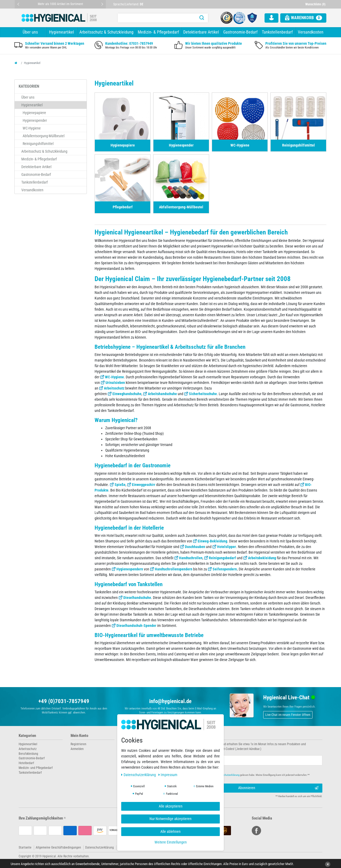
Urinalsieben (115, 383)
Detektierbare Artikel (201, 32)
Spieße (120, 485)
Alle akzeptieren (171, 806)
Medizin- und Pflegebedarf (36, 768)
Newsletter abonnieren (192, 736)
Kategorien (27, 736)
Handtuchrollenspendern (174, 569)
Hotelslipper (227, 547)
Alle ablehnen (170, 832)
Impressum (168, 775)
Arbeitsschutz (114, 388)
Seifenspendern (225, 569)
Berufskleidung (28, 754)
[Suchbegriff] (156, 18)
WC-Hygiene (114, 377)
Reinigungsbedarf (222, 558)
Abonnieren (278, 788)
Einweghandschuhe (127, 394)
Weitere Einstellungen (171, 842)
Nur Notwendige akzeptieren (170, 819)
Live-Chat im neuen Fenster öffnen (288, 715)
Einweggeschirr (144, 485)
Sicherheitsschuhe (203, 394)
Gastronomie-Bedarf (240, 32)
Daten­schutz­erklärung (139, 775)
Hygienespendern (130, 569)
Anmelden (77, 749)
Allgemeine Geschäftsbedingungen (58, 847)
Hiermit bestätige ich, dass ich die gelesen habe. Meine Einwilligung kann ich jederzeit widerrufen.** (244, 775)
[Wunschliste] (316, 4)
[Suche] (202, 18)
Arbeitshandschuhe (162, 394)
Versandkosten (311, 32)
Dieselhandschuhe (137, 598)
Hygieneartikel (62, 32)
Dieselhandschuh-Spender (136, 626)
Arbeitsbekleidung (262, 558)
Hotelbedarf (26, 763)
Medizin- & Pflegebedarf (158, 32)
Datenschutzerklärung (100, 847)
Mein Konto (79, 736)
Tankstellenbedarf (277, 32)
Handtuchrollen (191, 558)
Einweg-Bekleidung (212, 541)
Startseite (25, 847)
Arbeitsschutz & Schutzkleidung (106, 32)
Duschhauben (195, 547)
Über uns (30, 32)
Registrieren (78, 744)
